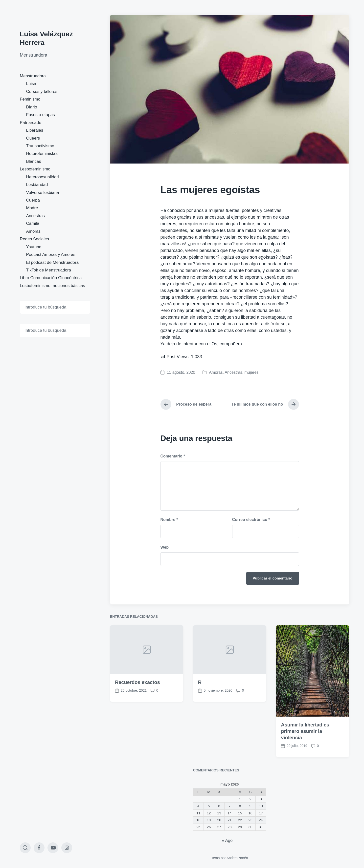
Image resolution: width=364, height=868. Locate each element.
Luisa (31, 84)
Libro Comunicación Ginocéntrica (51, 278)
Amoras (34, 231)
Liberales (35, 130)
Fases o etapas (41, 115)
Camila (33, 223)
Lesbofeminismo (35, 169)
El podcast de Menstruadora (53, 262)
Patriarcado (31, 123)
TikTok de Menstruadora (49, 270)
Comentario (173, 456)
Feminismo (30, 99)
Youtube (34, 247)
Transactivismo (40, 146)
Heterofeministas (42, 154)
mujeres (251, 372)
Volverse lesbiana (43, 193)
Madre (32, 208)
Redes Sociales (34, 239)
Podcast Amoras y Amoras (51, 255)
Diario (32, 107)
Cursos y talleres (42, 92)
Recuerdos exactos (137, 741)
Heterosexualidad (43, 177)
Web (165, 547)
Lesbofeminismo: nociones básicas (52, 286)
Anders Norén (237, 858)
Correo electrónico (251, 520)
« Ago (227, 840)
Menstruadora (33, 76)
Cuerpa (33, 200)
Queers (33, 138)
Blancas (34, 161)
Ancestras (36, 216)
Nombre (169, 520)
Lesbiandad (37, 185)
